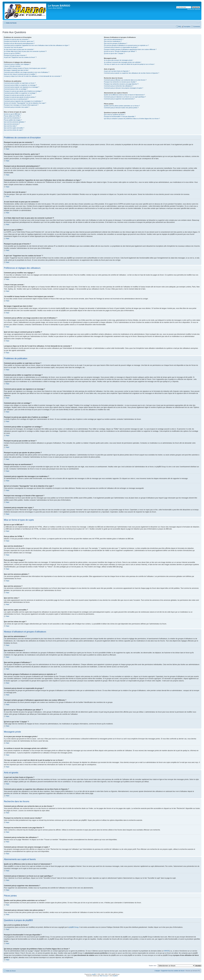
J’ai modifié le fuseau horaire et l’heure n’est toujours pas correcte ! (25, 68)
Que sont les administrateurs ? (114, 39)
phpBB (94, 974)
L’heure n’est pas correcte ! (12, 66)
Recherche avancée (194, 9)
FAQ (180, 27)
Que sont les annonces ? (12, 124)
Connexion (197, 27)
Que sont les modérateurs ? (113, 41)
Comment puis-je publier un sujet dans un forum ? (20, 83)
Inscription (187, 27)
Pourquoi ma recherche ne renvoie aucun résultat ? (120, 82)
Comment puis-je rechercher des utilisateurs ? (119, 86)
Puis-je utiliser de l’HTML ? (12, 116)
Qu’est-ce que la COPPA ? (12, 53)
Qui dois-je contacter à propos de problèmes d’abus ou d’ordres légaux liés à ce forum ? (132, 119)
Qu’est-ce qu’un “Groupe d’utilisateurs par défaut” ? (120, 51)
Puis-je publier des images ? (13, 120)
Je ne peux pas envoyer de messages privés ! (119, 60)
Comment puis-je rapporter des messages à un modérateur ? (23, 101)
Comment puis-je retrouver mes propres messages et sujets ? (124, 88)
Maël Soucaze (104, 976)
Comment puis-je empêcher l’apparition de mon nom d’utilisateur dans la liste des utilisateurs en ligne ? (37, 45)
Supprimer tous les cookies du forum (173, 971)
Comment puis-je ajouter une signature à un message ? (22, 87)
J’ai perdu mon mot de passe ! (13, 47)
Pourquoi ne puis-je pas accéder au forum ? (18, 95)
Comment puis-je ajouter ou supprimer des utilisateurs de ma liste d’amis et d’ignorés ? (132, 73)
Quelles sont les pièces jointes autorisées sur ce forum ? (122, 106)
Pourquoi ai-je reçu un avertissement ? (16, 99)
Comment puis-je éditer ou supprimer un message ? (20, 85)
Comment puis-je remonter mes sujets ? (17, 107)
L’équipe (157, 971)
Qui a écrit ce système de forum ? (115, 115)
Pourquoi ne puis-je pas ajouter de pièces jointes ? (20, 97)
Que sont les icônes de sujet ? (13, 130)
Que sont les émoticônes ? (12, 118)
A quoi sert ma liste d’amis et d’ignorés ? (117, 71)
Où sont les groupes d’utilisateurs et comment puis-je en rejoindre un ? (126, 45)
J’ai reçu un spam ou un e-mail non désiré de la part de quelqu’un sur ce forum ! (129, 64)
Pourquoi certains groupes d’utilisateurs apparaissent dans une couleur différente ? (130, 49)
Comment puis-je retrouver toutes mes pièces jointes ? (121, 108)
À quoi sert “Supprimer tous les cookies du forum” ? (20, 57)
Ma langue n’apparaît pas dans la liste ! (16, 70)
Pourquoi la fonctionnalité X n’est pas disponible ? (120, 116)
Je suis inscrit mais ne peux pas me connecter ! (19, 49)
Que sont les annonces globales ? (15, 122)
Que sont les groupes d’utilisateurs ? (116, 43)
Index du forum (11, 23)
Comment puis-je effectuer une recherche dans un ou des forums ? (125, 80)
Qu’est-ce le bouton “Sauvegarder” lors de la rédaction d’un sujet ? (25, 103)
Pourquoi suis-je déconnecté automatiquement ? (19, 43)
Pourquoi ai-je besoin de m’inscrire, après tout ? (19, 41)
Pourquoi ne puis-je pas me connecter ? (17, 39)
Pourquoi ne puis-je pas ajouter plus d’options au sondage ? (23, 91)
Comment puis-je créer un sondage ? (16, 89)
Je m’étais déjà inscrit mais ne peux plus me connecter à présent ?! (25, 51)
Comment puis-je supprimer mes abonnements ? (119, 99)
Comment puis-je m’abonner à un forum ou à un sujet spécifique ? (125, 97)
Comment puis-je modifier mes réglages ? (17, 64)
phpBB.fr (115, 976)
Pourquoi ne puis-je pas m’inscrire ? (15, 55)
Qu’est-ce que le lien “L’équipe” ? (114, 53)
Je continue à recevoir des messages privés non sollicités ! (123, 62)
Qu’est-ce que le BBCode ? (13, 114)
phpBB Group (74, 927)
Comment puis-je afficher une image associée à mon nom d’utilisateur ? (27, 72)
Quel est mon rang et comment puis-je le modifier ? (20, 74)
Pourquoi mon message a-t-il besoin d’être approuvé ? (21, 105)
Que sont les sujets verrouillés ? (14, 128)
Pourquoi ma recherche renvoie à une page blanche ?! (121, 84)
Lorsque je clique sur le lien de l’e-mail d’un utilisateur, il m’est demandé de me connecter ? (33, 76)
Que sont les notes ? (10, 126)
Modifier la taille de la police (198, 22)
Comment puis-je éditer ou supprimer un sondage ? (20, 93)
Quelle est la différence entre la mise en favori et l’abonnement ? (124, 95)
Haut (7, 149)
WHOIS (167, 951)
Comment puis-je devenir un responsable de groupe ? (121, 47)
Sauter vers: (153, 965)
